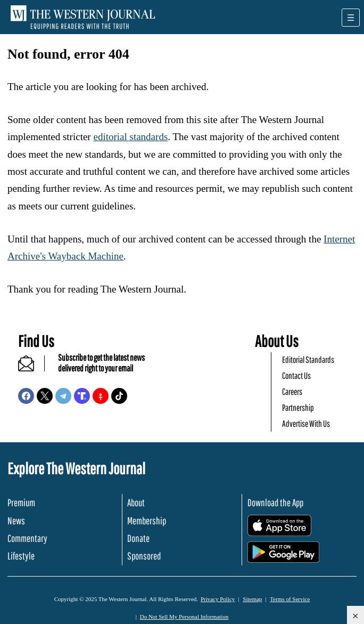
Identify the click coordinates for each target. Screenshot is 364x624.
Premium (21, 503)
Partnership (298, 407)
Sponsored (144, 556)
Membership (147, 521)
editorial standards (130, 137)
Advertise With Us (306, 423)
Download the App (275, 503)
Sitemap (252, 599)
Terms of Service (290, 599)
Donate (138, 538)
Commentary (27, 538)
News (16, 521)
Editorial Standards (308, 359)
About (136, 503)
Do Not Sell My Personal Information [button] (184, 617)
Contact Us (296, 375)
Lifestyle (21, 556)
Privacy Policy (218, 599)
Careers (292, 391)
